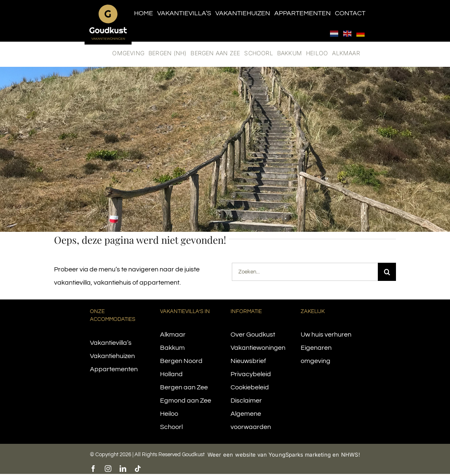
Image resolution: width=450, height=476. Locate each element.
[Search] (387, 272)
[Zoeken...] (305, 272)
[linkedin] (123, 469)
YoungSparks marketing (300, 455)
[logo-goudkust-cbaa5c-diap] (108, 7)
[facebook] (93, 469)
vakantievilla (72, 283)
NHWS (350, 455)
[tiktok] (138, 469)
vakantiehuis (112, 283)
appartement (159, 283)
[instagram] (108, 469)
